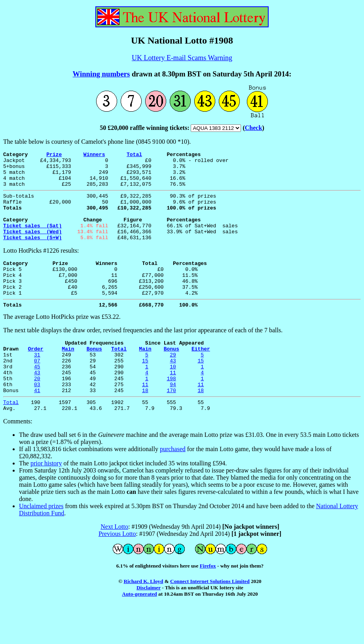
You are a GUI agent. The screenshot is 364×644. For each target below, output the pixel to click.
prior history (46, 501)
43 (173, 390)
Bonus (94, 376)
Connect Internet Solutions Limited (210, 619)
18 (145, 426)
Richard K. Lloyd (143, 619)
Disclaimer (149, 626)
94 (173, 419)
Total (134, 155)
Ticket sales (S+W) (32, 254)
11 (173, 404)
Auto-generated (139, 632)
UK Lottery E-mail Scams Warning (182, 58)
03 (37, 419)
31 (37, 383)
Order (35, 376)
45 (37, 397)
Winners (94, 155)
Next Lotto (114, 565)
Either (201, 376)
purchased (173, 487)
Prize (54, 155)
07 (37, 390)
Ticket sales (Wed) (32, 247)
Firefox (208, 604)
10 (173, 397)
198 (171, 412)
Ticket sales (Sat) (32, 240)
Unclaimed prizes (41, 544)
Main (68, 376)
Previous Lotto (117, 572)
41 (37, 426)
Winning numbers (101, 74)
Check (254, 128)
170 (171, 426)
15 (145, 390)
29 (173, 383)
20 (37, 412)
